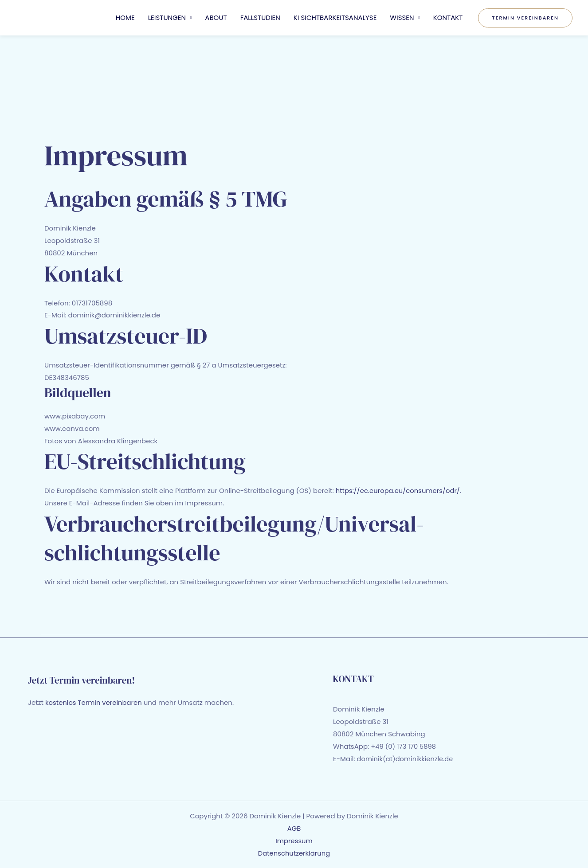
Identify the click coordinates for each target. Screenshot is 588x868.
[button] (525, 18)
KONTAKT (448, 18)
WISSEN (402, 18)
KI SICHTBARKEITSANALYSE (335, 18)
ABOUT (216, 18)
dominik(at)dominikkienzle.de (406, 759)
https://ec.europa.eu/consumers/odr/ (399, 491)
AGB (294, 828)
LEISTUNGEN (167, 18)
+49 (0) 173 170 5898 (404, 746)
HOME (125, 18)
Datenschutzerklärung (294, 853)
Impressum (294, 840)
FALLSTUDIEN (260, 18)
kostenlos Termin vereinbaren (94, 702)
